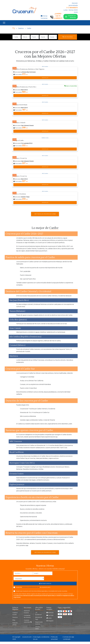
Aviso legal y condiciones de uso (41, 640)
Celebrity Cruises (45, 140)
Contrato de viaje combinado (69, 640)
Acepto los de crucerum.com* (33, 590)
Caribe (29, 31)
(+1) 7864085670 (72, 8)
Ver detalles (45, 80)
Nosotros (15, 620)
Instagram (50, 623)
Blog (14, 622)
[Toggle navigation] (4, 25)
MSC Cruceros (45, 69)
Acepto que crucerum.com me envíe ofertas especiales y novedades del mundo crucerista (41, 593)
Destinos (21, 31)
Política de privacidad (54, 640)
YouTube (50, 618)
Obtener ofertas (45, 586)
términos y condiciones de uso (31, 590)
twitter (49, 620)
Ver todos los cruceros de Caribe (45, 216)
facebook (50, 615)
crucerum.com (27, 639)
